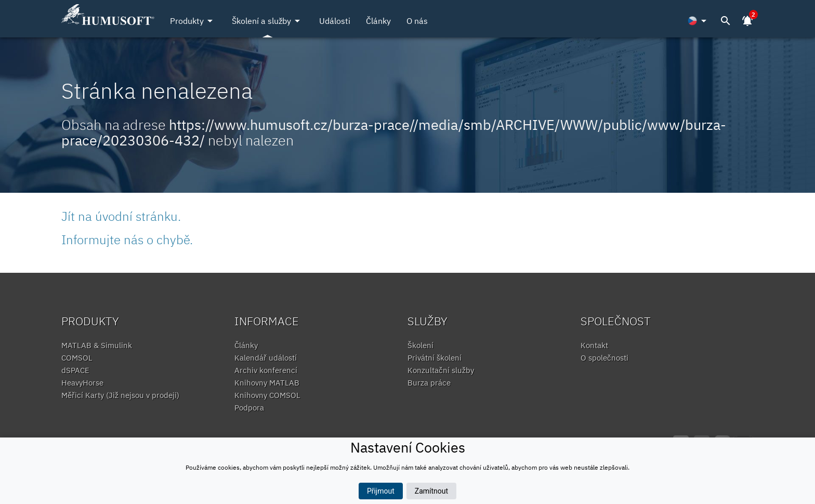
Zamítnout (431, 491)
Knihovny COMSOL (267, 395)
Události (335, 21)
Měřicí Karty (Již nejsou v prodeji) (120, 395)
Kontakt (594, 345)
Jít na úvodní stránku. (121, 216)
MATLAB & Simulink (97, 345)
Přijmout (381, 491)
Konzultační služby (441, 370)
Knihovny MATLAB (267, 383)
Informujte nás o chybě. (127, 240)
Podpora (249, 408)
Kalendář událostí (266, 358)
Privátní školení (435, 358)
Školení (420, 345)
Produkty (193, 21)
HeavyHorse (82, 383)
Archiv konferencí (266, 370)
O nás (417, 21)
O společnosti (604, 358)
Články (378, 21)
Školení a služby (268, 21)
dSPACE (75, 370)
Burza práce (429, 383)
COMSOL (77, 358)
